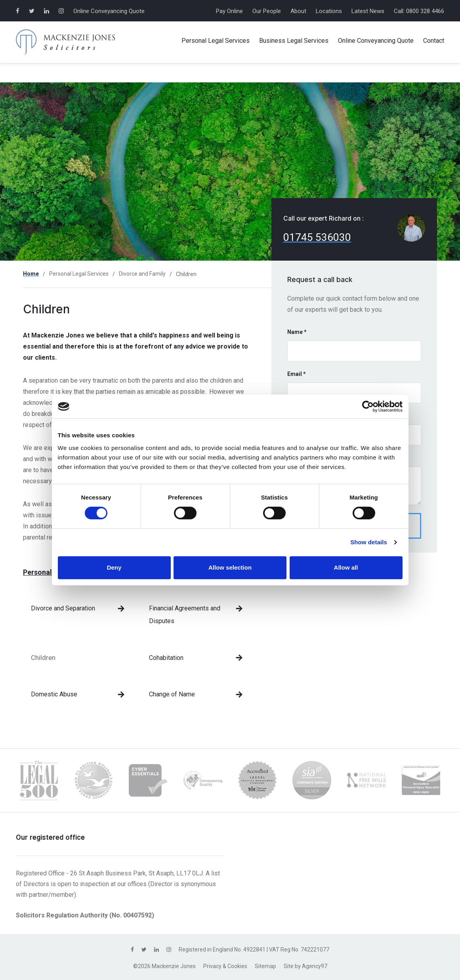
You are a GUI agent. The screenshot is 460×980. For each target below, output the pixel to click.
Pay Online (229, 11)
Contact (434, 41)
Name (297, 332)
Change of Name (172, 694)
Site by (305, 966)
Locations (329, 11)
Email (297, 374)
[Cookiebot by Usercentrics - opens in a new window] (368, 406)
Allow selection (230, 567)
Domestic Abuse (54, 694)
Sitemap (265, 966)
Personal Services (216, 41)
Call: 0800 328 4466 (419, 11)
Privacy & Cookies (225, 966)
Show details (369, 542)
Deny (114, 567)
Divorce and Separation (63, 608)
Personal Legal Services (79, 274)
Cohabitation (166, 658)
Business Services (294, 41)
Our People (267, 11)
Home (31, 274)
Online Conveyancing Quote (109, 11)
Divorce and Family (142, 274)
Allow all (346, 567)
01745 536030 (317, 237)
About (298, 11)
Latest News (368, 11)
